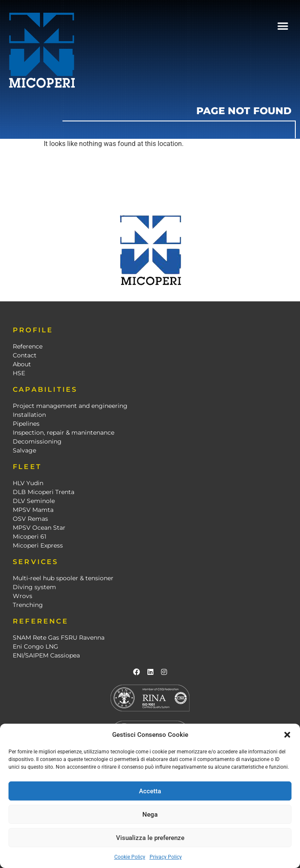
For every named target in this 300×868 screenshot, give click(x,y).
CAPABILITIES (45, 389)
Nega (150, 815)
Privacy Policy (166, 857)
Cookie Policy (130, 857)
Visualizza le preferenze (150, 838)
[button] (287, 735)
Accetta (150, 791)
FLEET (27, 467)
